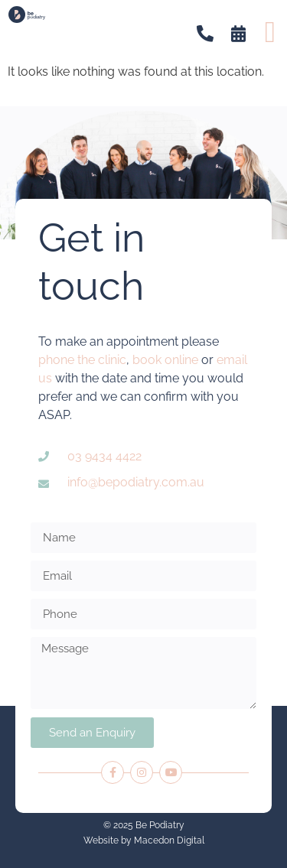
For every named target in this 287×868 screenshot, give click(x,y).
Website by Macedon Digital (144, 840)
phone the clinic (82, 360)
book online (165, 360)
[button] (270, 32)
